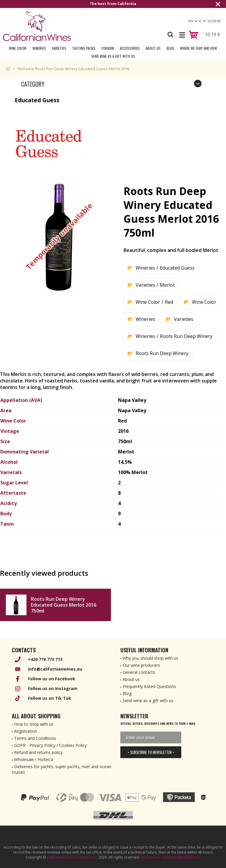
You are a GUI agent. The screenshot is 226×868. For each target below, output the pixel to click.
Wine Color (18, 48)
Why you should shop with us (151, 658)
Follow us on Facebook (52, 679)
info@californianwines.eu (55, 669)
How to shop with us (34, 724)
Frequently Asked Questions (149, 686)
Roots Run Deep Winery (186, 336)
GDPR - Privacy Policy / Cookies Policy (50, 745)
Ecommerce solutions (159, 857)
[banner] (37, 26)
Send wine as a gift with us (113, 56)
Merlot (167, 285)
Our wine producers (141, 665)
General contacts (139, 672)
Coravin (108, 48)
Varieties (59, 48)
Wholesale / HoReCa (34, 759)
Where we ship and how (199, 48)
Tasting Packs (84, 48)
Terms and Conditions (35, 738)
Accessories (130, 48)
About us (131, 679)
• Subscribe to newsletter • (151, 752)
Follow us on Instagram (53, 688)
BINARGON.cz (189, 857)
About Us (153, 48)
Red (169, 302)
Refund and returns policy (38, 752)
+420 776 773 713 (45, 659)
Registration (26, 731)
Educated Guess (177, 268)
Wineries (39, 48)
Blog (170, 48)
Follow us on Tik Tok (50, 698)
